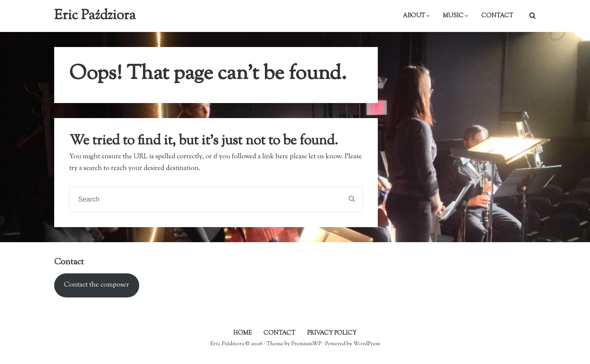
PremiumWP (306, 344)
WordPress (367, 344)
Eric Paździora (95, 16)
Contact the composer (97, 285)
